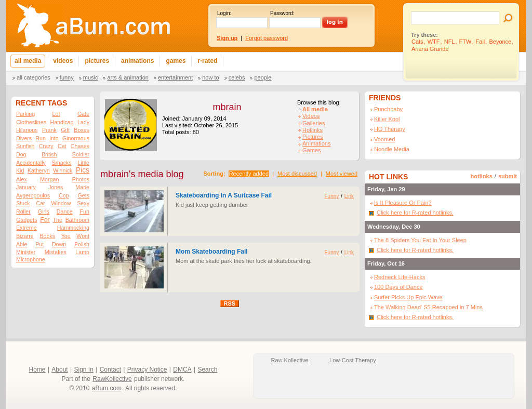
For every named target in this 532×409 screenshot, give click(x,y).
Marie (82, 187)
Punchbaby (388, 109)
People (263, 77)
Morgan (49, 179)
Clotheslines (31, 122)
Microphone (31, 259)
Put (39, 244)
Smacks (62, 163)
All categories (34, 77)
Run (41, 138)
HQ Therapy (390, 129)
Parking (25, 114)
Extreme (26, 228)
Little (83, 163)
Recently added (249, 174)
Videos (311, 116)
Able (22, 244)
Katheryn (39, 170)
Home (37, 370)
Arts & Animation (128, 77)
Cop (64, 195)
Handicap (62, 122)
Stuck (23, 203)
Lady (83, 122)
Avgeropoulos (33, 195)
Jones (56, 187)
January (26, 187)
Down (59, 244)
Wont (83, 236)
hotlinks (482, 176)
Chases (80, 146)
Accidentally (31, 163)
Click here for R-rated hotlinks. (415, 213)
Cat (62, 146)
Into (54, 138)
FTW (465, 42)
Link (349, 196)
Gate (83, 114)
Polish (82, 244)
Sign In (84, 370)
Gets (83, 195)
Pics (83, 170)
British (49, 154)
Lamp (82, 252)
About (59, 370)
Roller (23, 212)
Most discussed (297, 174)
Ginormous (76, 138)
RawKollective (112, 379)
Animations (316, 143)
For (45, 220)
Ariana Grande (430, 49)
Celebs (237, 77)
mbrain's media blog (142, 174)
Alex (22, 179)
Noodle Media (392, 149)
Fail (481, 42)
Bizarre (25, 236)
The (57, 220)
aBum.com (107, 388)
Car (41, 203)
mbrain (227, 107)
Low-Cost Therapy (353, 360)
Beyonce (500, 42)
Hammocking (73, 228)
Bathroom (77, 220)
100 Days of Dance (398, 287)
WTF (434, 42)
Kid (20, 170)
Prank (49, 130)
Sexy (83, 203)
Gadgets (26, 220)
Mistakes (56, 252)
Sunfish (25, 146)
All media (315, 109)
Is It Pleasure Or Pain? (403, 203)
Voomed (384, 139)
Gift (65, 130)
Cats (417, 42)
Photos (81, 179)
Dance (65, 212)
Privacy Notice (147, 370)
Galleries (314, 123)
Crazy (46, 146)
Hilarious (27, 130)
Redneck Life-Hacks (400, 277)
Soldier (81, 154)
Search (207, 370)
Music (91, 77)
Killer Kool (387, 119)
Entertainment (175, 77)
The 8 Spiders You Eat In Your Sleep (420, 240)
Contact (110, 370)
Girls (44, 212)
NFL (450, 42)
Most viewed (342, 174)
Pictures (313, 137)
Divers (24, 138)
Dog (21, 154)
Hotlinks (312, 130)
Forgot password (267, 38)
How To (210, 77)
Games (311, 150)
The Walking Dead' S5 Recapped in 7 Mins (428, 307)
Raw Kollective (290, 360)
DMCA (182, 370)
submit (508, 176)
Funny (67, 77)
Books (47, 236)
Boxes (82, 130)
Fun (85, 212)
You (66, 236)
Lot (56, 114)
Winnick (63, 170)
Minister (26, 252)
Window (61, 203)
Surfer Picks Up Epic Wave (408, 297)
